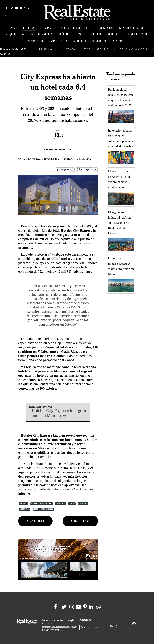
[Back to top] (134, 624)
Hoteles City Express (43, 509)
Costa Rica (25, 509)
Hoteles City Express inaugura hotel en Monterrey (59, 414)
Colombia (83, 504)
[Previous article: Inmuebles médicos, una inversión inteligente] (35, 521)
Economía (60, 504)
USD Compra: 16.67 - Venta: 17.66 (64, 49)
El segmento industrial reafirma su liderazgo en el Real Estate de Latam (120, 223)
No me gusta (86, 170)
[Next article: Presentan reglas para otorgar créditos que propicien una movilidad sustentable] (80, 521)
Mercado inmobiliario (46, 159)
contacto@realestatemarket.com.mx (59, 627)
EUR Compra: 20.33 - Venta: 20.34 (123, 49)
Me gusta (65, 170)
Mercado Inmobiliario (42, 504)
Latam (72, 504)
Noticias (24, 504)
